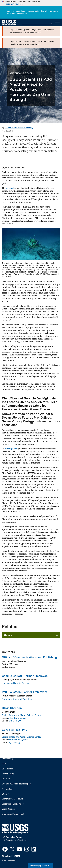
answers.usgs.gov (10, 860)
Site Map (6, 779)
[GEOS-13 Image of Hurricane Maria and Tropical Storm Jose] (31, 85)
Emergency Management (13, 814)
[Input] (38, 22)
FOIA (4, 764)
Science (8, 635)
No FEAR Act (8, 789)
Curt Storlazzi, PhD (15, 730)
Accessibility (8, 759)
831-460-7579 (16, 721)
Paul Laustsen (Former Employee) (25, 692)
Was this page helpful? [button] (40, 866)
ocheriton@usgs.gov (18, 718)
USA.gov (6, 794)
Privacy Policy (8, 774)
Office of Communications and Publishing (29, 657)
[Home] (9, 24)
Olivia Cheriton (12, 708)
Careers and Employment (13, 804)
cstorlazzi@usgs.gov (18, 740)
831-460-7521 (16, 742)
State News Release (21, 73)
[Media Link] (31, 244)
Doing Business (9, 809)
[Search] (51, 22)
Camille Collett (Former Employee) (25, 676)
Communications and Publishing (19, 128)
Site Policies (7, 769)
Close (56, 11)
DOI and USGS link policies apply (17, 784)
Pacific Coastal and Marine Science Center (21, 715)
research (10, 188)
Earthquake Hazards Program (16, 683)
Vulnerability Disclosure (12, 799)
